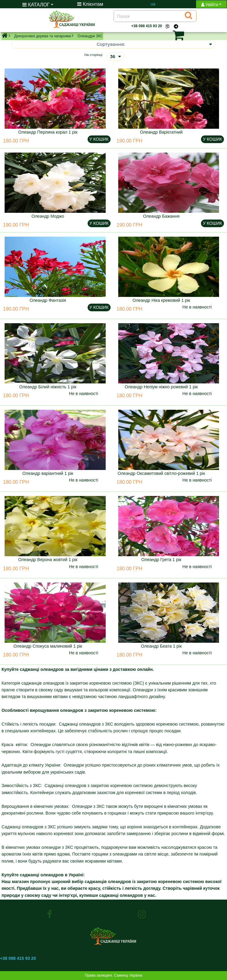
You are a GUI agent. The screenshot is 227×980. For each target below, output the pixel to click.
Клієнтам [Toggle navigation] (90, 4)
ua (153, 4)
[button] (169, 35)
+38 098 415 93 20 (147, 26)
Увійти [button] (210, 5)
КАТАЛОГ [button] (36, 5)
